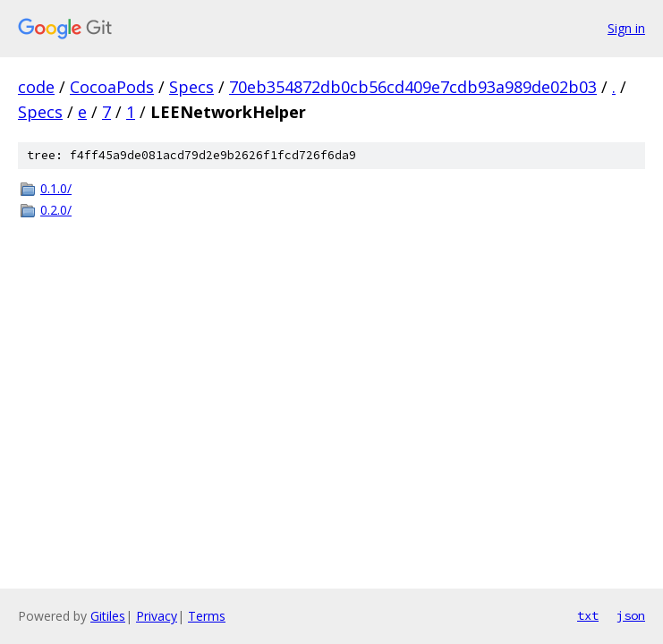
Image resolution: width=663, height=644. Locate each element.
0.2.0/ (56, 210)
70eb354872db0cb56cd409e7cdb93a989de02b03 (413, 87)
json (631, 615)
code (36, 87)
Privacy (157, 616)
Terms (207, 616)
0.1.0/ (56, 188)
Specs (191, 87)
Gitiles (108, 616)
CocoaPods (112, 87)
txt (588, 615)
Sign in (626, 28)
